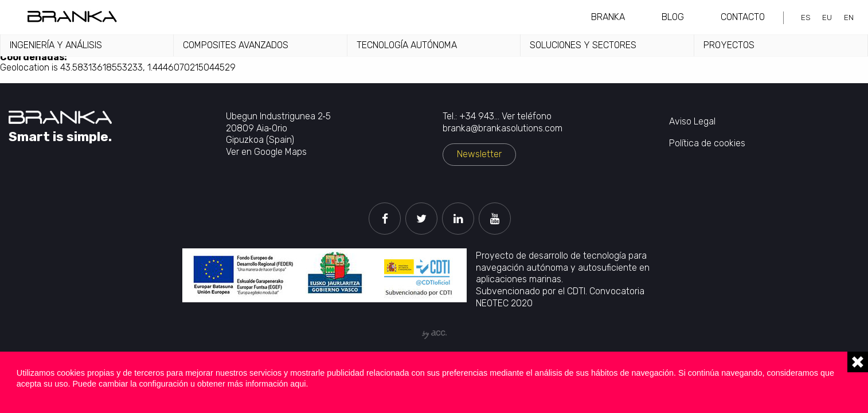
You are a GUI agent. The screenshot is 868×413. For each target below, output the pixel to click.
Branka (608, 17)
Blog (673, 17)
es (806, 17)
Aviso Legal (692, 121)
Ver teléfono (527, 116)
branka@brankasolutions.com (503, 128)
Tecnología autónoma (407, 45)
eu (827, 17)
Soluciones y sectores (583, 45)
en (849, 17)
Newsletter (479, 154)
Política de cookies (707, 143)
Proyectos (729, 45)
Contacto (743, 17)
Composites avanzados (236, 45)
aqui (298, 384)
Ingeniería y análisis (56, 45)
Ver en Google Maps (266, 152)
